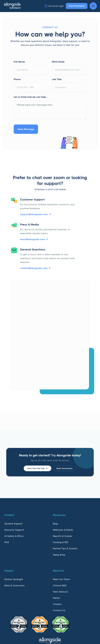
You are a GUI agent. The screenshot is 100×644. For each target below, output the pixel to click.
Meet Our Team (61, 579)
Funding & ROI (61, 542)
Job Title (57, 79)
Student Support (13, 524)
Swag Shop (59, 555)
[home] (15, 6)
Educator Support (14, 530)
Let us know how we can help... (31, 97)
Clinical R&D (60, 586)
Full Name (19, 62)
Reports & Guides (63, 536)
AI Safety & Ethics (14, 536)
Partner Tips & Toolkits (65, 548)
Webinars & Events (63, 530)
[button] (93, 6)
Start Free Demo (77, 6)
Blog (55, 524)
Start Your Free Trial (37, 468)
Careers (57, 604)
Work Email (58, 62)
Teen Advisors (60, 592)
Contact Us (59, 610)
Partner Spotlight (14, 579)
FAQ (7, 542)
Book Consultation (65, 468)
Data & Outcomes (15, 586)
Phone (17, 79)
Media (56, 598)
